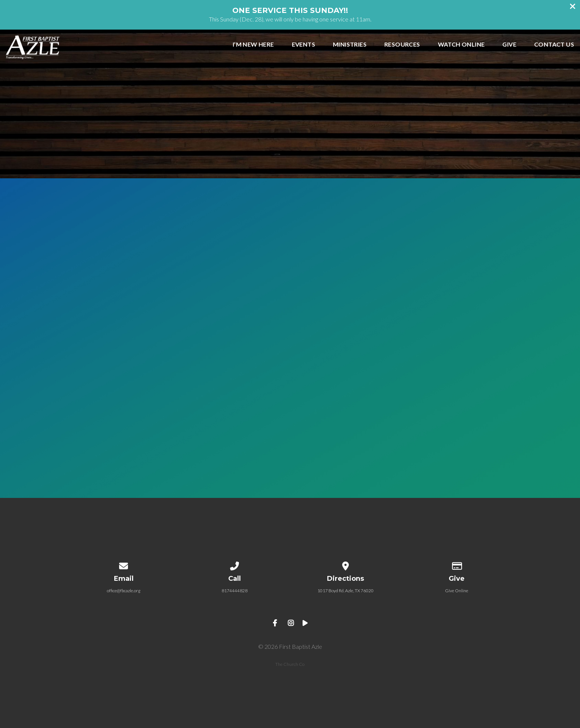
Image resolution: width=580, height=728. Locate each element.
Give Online (457, 591)
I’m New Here (253, 45)
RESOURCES (402, 45)
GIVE (509, 45)
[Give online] (456, 565)
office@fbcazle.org (124, 591)
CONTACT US (554, 45)
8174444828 (235, 591)
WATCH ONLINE (461, 45)
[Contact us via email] (124, 565)
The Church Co (290, 664)
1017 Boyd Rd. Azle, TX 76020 (345, 591)
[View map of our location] (345, 565)
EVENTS (304, 45)
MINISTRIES (350, 45)
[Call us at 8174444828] (235, 565)
